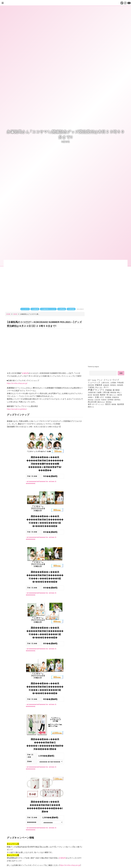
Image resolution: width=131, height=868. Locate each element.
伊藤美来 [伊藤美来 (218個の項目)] (98, 385)
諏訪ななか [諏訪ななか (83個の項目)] (101, 402)
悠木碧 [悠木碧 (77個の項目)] (90, 395)
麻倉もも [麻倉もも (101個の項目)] (91, 407)
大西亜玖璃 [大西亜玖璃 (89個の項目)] (92, 392)
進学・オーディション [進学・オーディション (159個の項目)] (96, 404)
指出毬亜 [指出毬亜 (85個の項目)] (96, 395)
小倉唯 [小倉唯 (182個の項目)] (99, 392)
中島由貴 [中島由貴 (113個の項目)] (120, 383)
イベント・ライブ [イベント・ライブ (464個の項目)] (111, 380)
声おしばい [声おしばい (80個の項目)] (99, 387)
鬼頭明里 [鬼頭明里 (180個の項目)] (121, 404)
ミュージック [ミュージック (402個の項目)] (94, 382)
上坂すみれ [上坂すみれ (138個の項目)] (105, 383)
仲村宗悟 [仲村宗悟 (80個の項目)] (91, 385)
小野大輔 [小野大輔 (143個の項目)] (106, 392)
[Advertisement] (107, 426)
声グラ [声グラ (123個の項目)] (106, 387)
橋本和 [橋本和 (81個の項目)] (120, 395)
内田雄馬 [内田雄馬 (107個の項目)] (120, 385)
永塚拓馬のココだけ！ (49, 309)
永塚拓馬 (35, 309)
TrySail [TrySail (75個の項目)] (94, 380)
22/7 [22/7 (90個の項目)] (89, 380)
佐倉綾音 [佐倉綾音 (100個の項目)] (106, 385)
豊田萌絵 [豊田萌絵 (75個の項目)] (109, 402)
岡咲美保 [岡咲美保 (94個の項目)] (113, 393)
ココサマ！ (26, 309)
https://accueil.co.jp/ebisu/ (17, 409)
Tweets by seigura (93, 366)
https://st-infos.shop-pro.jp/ (70, 865)
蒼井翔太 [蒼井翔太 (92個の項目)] (117, 400)
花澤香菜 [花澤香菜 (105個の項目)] (110, 400)
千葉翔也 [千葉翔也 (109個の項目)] (91, 387)
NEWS (65, 141)
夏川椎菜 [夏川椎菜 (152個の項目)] (116, 390)
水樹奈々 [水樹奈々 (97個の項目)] (91, 397)
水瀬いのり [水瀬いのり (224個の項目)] (99, 397)
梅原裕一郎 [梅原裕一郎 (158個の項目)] (104, 395)
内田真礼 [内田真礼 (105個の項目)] (113, 385)
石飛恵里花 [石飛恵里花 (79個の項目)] (115, 397)
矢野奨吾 (72, 309)
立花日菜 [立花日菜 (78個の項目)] (97, 400)
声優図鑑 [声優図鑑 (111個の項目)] (108, 390)
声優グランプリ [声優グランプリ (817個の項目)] (96, 390)
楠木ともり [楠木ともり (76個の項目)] (113, 395)
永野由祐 (62, 309)
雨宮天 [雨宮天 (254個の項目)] (108, 404)
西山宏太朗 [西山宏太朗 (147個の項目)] (92, 402)
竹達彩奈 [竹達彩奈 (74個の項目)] (104, 400)
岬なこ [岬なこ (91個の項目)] (119, 392)
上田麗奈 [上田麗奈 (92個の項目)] (113, 383)
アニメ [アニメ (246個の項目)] (100, 380)
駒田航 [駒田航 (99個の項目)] (114, 404)
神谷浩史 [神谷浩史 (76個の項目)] (91, 400)
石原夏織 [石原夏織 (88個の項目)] (108, 397)
